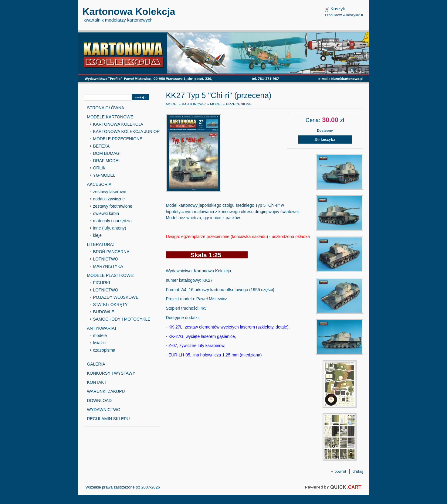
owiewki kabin (106, 213)
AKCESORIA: (100, 184)
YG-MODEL (104, 175)
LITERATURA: (101, 244)
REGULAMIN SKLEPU (108, 419)
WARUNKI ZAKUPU (106, 391)
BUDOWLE (104, 312)
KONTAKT (97, 382)
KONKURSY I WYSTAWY (111, 373)
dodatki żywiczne (109, 199)
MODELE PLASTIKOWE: (111, 275)
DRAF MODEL (107, 161)
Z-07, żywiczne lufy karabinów (196, 346)
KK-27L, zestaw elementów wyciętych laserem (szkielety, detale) (229, 327)
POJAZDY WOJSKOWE (116, 297)
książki (100, 343)
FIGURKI (102, 283)
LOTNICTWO (106, 259)
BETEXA (102, 146)
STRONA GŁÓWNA (106, 108)
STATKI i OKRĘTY (110, 305)
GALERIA (96, 364)
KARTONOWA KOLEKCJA (118, 124)
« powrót (339, 471)
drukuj (358, 471)
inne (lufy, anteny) (110, 228)
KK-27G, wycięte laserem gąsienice (202, 336)
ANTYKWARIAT (102, 328)
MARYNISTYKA (108, 266)
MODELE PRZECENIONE (118, 139)
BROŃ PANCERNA (111, 252)
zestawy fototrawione (113, 206)
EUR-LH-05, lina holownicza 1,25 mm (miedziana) (215, 355)
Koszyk (338, 9)
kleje (98, 235)
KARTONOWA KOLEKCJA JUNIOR (127, 131)
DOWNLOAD (100, 400)
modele (100, 335)
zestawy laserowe (110, 192)
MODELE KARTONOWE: (111, 117)
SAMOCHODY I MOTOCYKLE (122, 319)
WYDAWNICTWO (104, 410)
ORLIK (100, 168)
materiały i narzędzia (112, 221)
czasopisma (104, 350)
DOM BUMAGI (107, 153)
